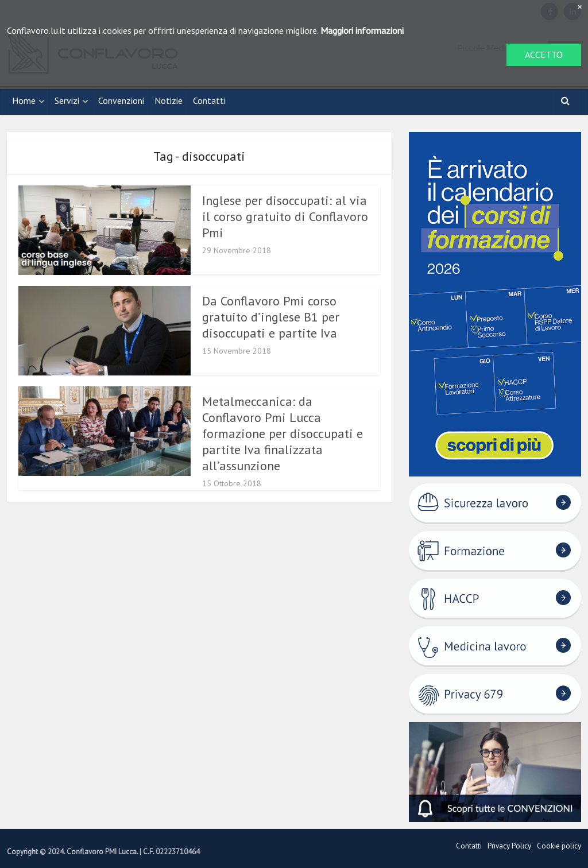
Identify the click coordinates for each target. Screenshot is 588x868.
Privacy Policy (509, 846)
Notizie (169, 100)
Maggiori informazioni (362, 30)
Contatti (209, 100)
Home (24, 100)
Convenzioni (121, 100)
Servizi (67, 100)
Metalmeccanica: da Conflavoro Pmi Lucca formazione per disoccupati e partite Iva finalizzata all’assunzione (283, 433)
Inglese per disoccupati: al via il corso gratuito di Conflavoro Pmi (285, 216)
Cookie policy (559, 846)
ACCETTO (544, 55)
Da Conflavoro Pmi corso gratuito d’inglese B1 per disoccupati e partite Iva (271, 317)
